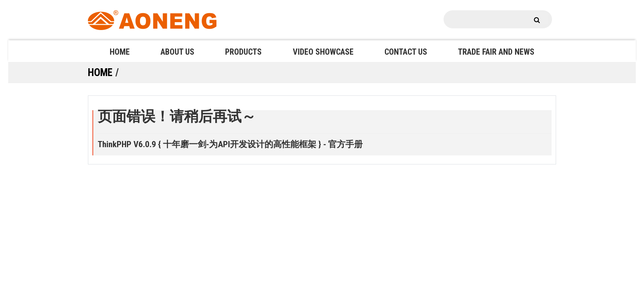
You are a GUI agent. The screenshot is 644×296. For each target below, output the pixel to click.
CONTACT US (406, 52)
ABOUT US (177, 52)
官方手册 (345, 144)
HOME (120, 52)
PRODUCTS (243, 52)
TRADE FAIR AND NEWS (496, 52)
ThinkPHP (115, 144)
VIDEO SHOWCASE (323, 52)
